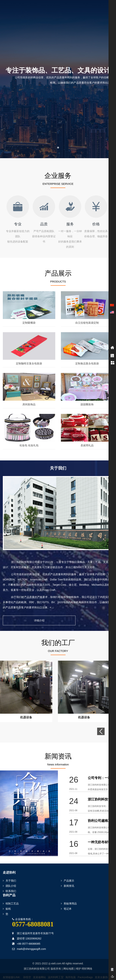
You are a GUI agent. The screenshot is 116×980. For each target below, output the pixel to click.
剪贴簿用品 (69, 897)
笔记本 (66, 902)
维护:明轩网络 (84, 962)
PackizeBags (85, 971)
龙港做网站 (39, 971)
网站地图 (69, 962)
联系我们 (9, 885)
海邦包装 (71, 971)
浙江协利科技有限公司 (37, 962)
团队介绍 (9, 879)
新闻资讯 (68, 879)
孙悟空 (27, 971)
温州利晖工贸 (56, 971)
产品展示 (68, 874)
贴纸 (7, 902)
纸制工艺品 (11, 897)
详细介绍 (58, 614)
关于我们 (9, 874)
